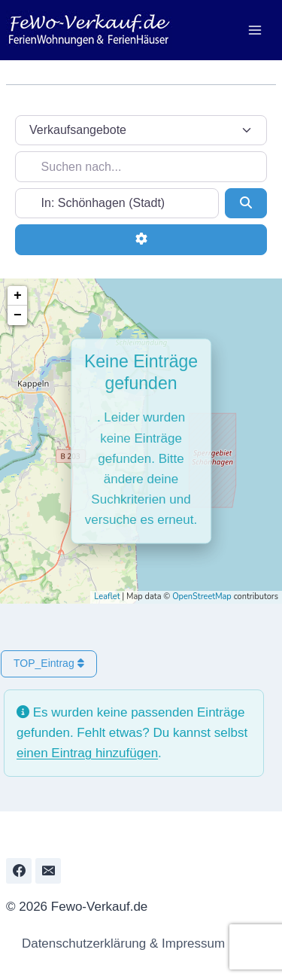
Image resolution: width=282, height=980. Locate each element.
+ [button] (18, 296)
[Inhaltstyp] (141, 130)
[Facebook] (19, 871)
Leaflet (107, 597)
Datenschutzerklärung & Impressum (119, 943)
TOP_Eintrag (49, 663)
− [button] (18, 315)
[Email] (48, 871)
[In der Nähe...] (117, 203)
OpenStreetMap (202, 597)
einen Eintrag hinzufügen (87, 753)
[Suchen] (246, 203)
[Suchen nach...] (141, 166)
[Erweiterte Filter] (141, 239)
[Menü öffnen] (255, 30)
